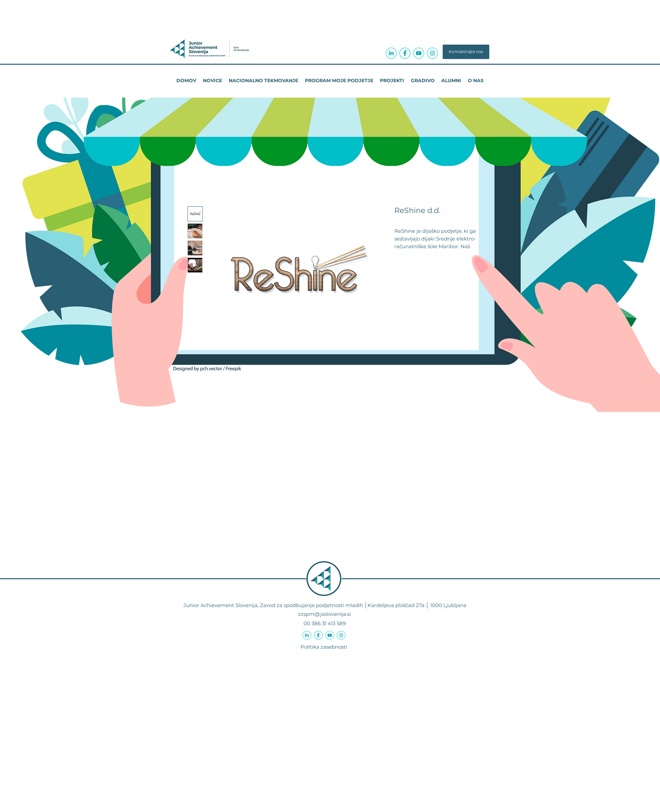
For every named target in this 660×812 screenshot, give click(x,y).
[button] (466, 52)
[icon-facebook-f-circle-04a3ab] (405, 53)
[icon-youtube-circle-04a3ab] (419, 53)
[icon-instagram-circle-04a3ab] (432, 53)
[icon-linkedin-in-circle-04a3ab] (391, 53)
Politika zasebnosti (324, 647)
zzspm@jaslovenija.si (324, 614)
